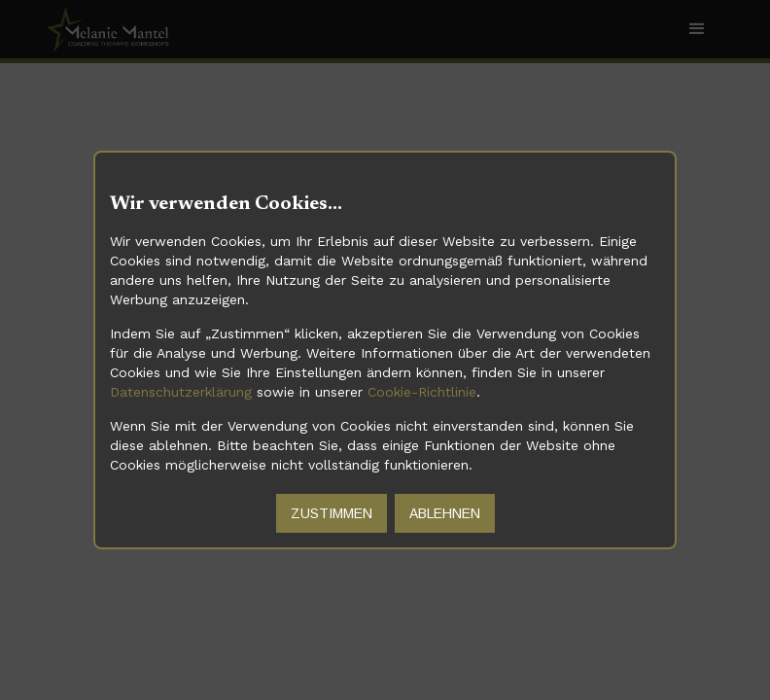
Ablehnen (445, 513)
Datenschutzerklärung (181, 392)
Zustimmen (332, 513)
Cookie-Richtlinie (422, 392)
